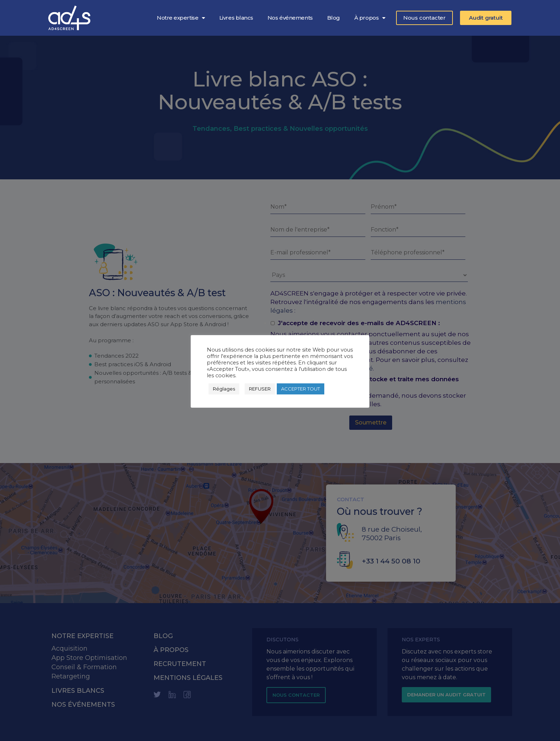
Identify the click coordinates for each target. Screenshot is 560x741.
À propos (370, 18)
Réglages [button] (224, 389)
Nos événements (290, 18)
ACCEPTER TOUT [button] (301, 389)
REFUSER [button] (260, 389)
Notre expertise (181, 18)
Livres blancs (236, 18)
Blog (334, 18)
